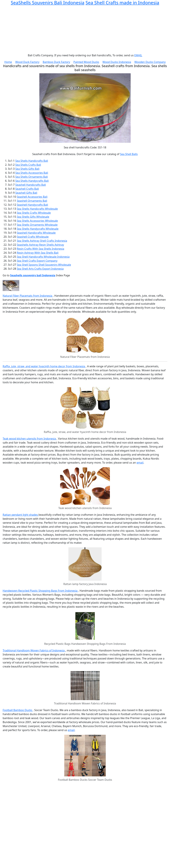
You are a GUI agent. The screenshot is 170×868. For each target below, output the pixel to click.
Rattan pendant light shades (21, 515)
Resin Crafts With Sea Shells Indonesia (40, 249)
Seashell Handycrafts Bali (32, 205)
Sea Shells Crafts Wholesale (34, 213)
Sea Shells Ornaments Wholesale (37, 225)
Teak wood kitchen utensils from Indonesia (30, 439)
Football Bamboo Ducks (18, 710)
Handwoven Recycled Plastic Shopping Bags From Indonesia (40, 591)
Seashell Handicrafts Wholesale (36, 233)
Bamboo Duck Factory (56, 62)
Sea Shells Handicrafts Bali (32, 161)
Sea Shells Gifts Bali (27, 169)
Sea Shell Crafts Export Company (37, 261)
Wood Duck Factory (27, 62)
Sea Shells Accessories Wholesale (37, 221)
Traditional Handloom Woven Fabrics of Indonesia (34, 650)
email (140, 463)
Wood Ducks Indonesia (117, 62)
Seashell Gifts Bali (26, 193)
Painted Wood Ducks (86, 62)
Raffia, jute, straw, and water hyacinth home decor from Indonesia (44, 366)
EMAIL (138, 55)
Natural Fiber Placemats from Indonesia (28, 296)
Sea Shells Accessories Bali (32, 173)
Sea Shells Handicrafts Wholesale (37, 209)
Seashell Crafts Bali (27, 189)
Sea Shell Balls (129, 154)
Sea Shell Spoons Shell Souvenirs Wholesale (44, 265)
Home (8, 62)
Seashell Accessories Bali (32, 197)
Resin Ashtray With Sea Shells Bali (38, 253)
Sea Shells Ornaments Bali (32, 177)
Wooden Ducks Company (150, 62)
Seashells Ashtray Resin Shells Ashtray (40, 245)
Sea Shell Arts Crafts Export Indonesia (40, 269)
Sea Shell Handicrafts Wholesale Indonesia (43, 257)
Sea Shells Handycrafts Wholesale (38, 229)
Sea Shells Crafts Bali (28, 165)
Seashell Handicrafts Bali (31, 185)
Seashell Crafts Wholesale (33, 237)
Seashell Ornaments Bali (32, 201)
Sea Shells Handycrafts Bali (32, 181)
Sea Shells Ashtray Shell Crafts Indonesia (42, 241)
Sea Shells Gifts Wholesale (33, 217)
